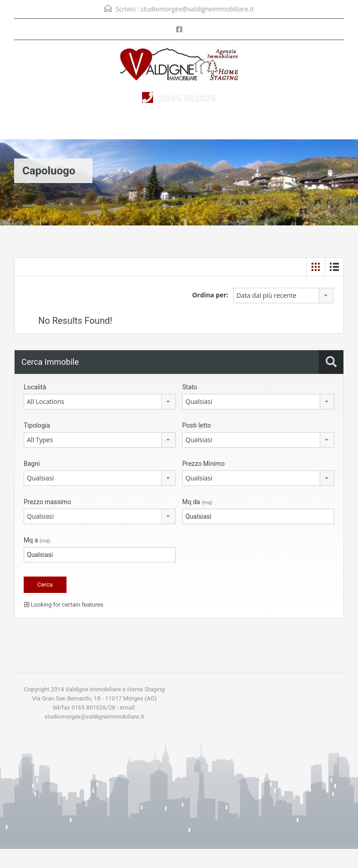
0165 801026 (188, 98)
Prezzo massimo (47, 502)
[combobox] (283, 296)
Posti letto (197, 425)
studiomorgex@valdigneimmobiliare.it (197, 9)
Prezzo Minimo (203, 464)
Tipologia (37, 425)
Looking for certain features (64, 605)
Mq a (37, 540)
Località (35, 387)
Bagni (32, 464)
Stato (190, 387)
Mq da (197, 502)
